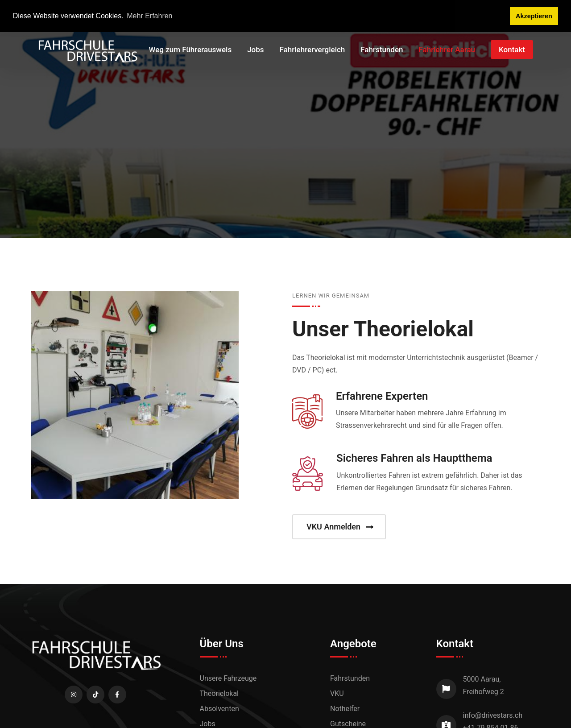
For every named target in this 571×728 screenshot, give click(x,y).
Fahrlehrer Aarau (447, 50)
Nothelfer (345, 709)
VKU (337, 693)
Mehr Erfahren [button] (149, 16)
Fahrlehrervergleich (312, 50)
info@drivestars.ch (493, 715)
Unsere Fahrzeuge (228, 678)
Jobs (255, 50)
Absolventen (219, 709)
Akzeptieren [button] (534, 16)
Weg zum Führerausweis (190, 50)
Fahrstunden (382, 50)
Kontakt (512, 50)
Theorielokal (219, 693)
